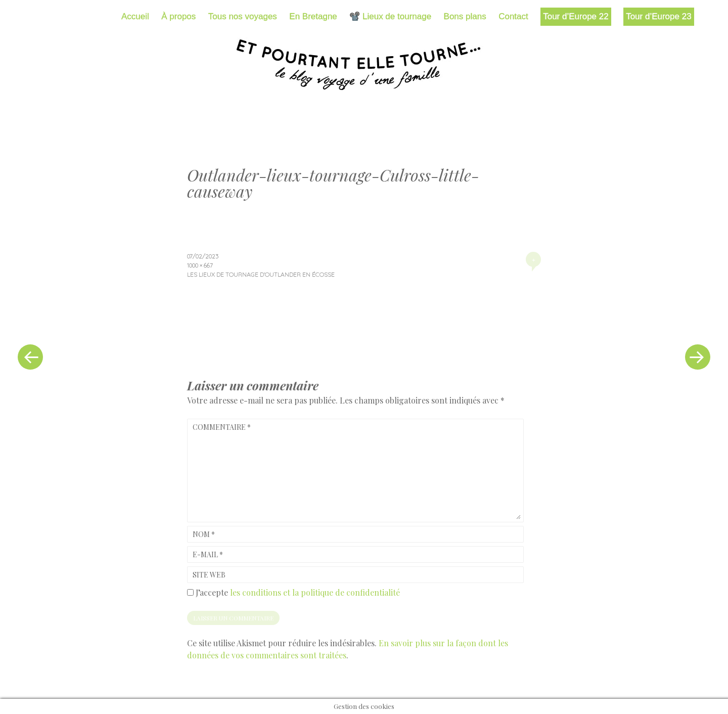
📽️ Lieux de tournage (390, 16)
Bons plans (465, 16)
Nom (204, 534)
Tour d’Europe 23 (658, 16)
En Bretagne (313, 16)
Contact (513, 16)
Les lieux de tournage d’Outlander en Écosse (261, 274)
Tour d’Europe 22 (576, 16)
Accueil (135, 16)
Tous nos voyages (243, 16)
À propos (178, 16)
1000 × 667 (200, 265)
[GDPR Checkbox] (190, 592)
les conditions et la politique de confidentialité (315, 592)
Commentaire (222, 427)
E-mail (208, 554)
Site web (209, 575)
